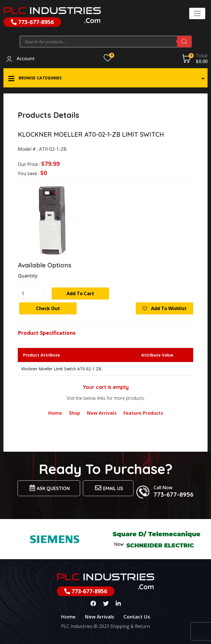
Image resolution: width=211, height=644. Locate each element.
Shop (74, 413)
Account (26, 59)
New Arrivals (102, 413)
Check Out (48, 308)
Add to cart (80, 293)
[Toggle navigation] (197, 13)
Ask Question (49, 488)
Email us (108, 488)
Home (55, 413)
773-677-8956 (32, 22)
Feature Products (143, 413)
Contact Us (137, 617)
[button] (105, 78)
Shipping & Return (130, 626)
